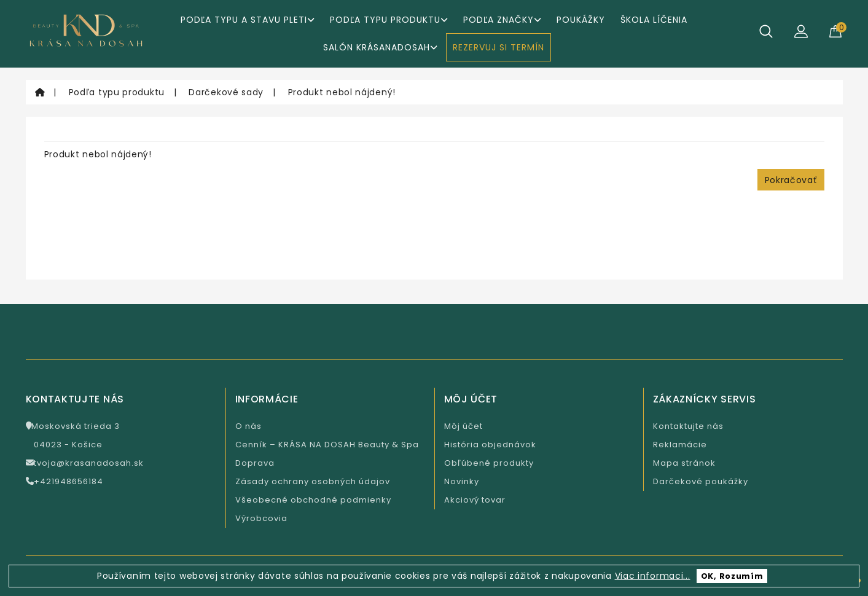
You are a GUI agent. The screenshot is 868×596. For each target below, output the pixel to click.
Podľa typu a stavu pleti (248, 20)
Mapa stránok (684, 463)
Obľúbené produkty (489, 463)
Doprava (255, 463)
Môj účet (463, 426)
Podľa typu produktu (389, 20)
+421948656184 (65, 481)
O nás (248, 426)
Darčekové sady (226, 92)
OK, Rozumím (732, 576)
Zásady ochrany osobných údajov (313, 481)
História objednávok (490, 445)
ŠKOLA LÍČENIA (654, 20)
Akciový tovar (475, 500)
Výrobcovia (261, 518)
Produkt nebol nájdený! (342, 92)
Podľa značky (502, 20)
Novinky (462, 481)
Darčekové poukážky (701, 481)
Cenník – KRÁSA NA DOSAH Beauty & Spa (327, 445)
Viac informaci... (653, 576)
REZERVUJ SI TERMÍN (499, 47)
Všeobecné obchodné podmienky (313, 500)
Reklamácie (680, 445)
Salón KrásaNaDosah (380, 47)
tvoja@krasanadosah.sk (85, 463)
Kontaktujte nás (688, 426)
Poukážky (581, 20)
